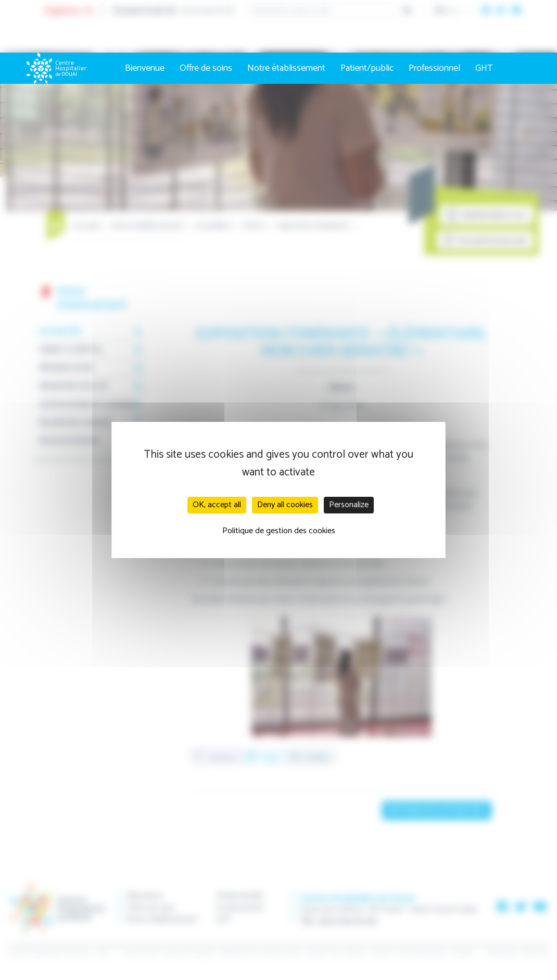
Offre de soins (206, 68)
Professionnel (434, 68)
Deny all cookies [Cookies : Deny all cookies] (285, 505)
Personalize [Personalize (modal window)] (349, 505)
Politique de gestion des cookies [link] (279, 531)
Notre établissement (286, 68)
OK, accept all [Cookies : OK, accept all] (217, 505)
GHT (484, 68)
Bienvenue (145, 68)
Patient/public (367, 68)
